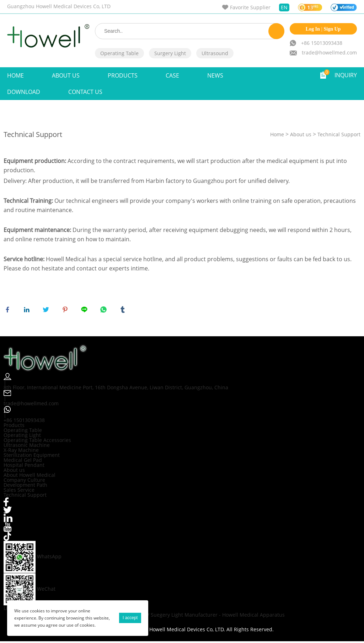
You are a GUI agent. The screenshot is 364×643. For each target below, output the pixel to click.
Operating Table (119, 53)
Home (15, 75)
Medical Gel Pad (23, 461)
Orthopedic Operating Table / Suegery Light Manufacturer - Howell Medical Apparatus (182, 616)
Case (172, 75)
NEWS (215, 75)
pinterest (66, 311)
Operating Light (22, 436)
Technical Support (339, 134)
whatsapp (105, 311)
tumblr (124, 311)
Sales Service (19, 491)
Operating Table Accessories (37, 441)
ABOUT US (66, 75)
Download (24, 92)
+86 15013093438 (322, 43)
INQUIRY (346, 75)
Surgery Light (170, 53)
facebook (9, 311)
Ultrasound (215, 53)
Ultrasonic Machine (27, 446)
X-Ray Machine (21, 451)
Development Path (25, 486)
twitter (47, 311)
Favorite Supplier (250, 7)
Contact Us (85, 92)
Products (123, 75)
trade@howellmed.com (329, 52)
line (86, 311)
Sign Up (332, 29)
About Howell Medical (30, 476)
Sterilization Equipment (32, 456)
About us (301, 134)
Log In (313, 29)
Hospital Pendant (24, 466)
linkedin (28, 311)
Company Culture (24, 481)
